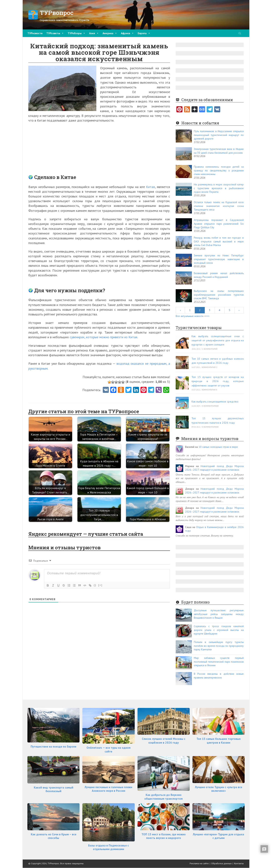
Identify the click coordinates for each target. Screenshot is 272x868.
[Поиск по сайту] (240, 34)
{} (95, 585)
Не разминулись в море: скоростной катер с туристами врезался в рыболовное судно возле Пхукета (219, 188)
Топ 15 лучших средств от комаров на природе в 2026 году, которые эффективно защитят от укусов (218, 381)
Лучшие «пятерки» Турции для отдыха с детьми (218, 836)
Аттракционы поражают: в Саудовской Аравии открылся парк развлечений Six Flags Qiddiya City (219, 224)
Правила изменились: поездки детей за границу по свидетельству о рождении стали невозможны (219, 170)
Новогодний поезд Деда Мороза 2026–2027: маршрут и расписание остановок (214, 468)
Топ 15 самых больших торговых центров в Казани (219, 741)
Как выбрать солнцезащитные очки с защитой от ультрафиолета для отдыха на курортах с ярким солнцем (218, 340)
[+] (100, 585)
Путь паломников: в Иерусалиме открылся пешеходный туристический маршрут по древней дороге (219, 135)
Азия (94, 33)
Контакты (239, 863)
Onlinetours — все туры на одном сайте (109, 750)
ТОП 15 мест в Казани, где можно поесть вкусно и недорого (164, 836)
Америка (110, 33)
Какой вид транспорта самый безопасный (54, 789)
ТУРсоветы (55, 33)
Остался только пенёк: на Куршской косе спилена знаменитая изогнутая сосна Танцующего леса (219, 206)
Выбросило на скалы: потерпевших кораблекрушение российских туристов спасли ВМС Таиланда (219, 295)
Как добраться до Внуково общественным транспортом (163, 797)
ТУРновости (35, 33)
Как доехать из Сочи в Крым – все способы (54, 836)
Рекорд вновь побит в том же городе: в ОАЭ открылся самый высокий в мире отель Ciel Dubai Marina (219, 241)
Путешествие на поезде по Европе (53, 747)
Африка (127, 33)
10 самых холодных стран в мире (218, 447)
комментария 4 (210, 390)
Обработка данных (221, 863)
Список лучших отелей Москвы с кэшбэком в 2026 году (164, 741)
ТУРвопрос (57, 13)
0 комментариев (210, 406)
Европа (144, 33)
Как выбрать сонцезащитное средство (215, 402)
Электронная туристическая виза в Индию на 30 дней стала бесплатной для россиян (219, 151)
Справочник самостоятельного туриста (64, 20)
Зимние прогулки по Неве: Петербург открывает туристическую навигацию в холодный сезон (219, 259)
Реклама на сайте (199, 863)
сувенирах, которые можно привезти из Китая (104, 337)
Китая (150, 187)
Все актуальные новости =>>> (193, 316)
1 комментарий (210, 349)
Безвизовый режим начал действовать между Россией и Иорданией (219, 275)
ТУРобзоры (76, 33)
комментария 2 (210, 367)
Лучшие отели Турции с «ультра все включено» (219, 789)
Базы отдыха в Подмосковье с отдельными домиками (109, 847)
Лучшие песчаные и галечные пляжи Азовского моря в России (108, 789)
